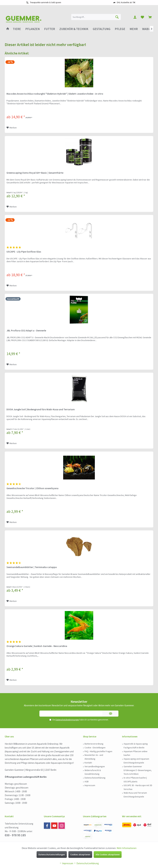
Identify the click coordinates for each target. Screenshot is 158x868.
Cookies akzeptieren (80, 855)
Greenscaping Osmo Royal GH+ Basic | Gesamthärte (35, 173)
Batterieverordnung (94, 744)
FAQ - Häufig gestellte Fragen (98, 751)
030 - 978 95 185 (15, 835)
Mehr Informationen (127, 848)
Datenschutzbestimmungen (67, 720)
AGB (87, 782)
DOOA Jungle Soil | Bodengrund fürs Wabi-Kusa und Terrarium (41, 409)
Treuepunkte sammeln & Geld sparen (46, 2)
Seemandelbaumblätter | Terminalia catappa (32, 567)
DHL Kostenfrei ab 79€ (126, 2)
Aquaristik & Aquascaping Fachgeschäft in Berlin (136, 746)
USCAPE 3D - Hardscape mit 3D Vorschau (138, 787)
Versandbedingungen (95, 766)
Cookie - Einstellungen (95, 748)
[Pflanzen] (33, 29)
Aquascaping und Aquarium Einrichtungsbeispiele (136, 761)
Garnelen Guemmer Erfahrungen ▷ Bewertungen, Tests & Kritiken (138, 770)
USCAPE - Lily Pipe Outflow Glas (24, 252)
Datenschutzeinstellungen (52, 855)
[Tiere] (17, 29)
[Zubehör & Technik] (74, 29)
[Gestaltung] (102, 29)
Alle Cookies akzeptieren (108, 855)
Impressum (90, 785)
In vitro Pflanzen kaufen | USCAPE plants (135, 780)
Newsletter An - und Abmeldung (94, 757)
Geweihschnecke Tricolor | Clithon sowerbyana (32, 488)
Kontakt (88, 763)
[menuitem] (150, 17)
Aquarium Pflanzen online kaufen (136, 753)
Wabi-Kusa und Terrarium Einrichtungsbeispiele (135, 795)
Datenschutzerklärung (95, 778)
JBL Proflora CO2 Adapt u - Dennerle (26, 330)
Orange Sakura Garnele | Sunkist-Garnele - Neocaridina (37, 646)
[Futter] (50, 29)
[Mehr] (134, 29)
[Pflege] (120, 29)
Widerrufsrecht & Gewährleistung (93, 772)
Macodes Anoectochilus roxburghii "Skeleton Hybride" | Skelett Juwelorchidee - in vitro (55, 94)
